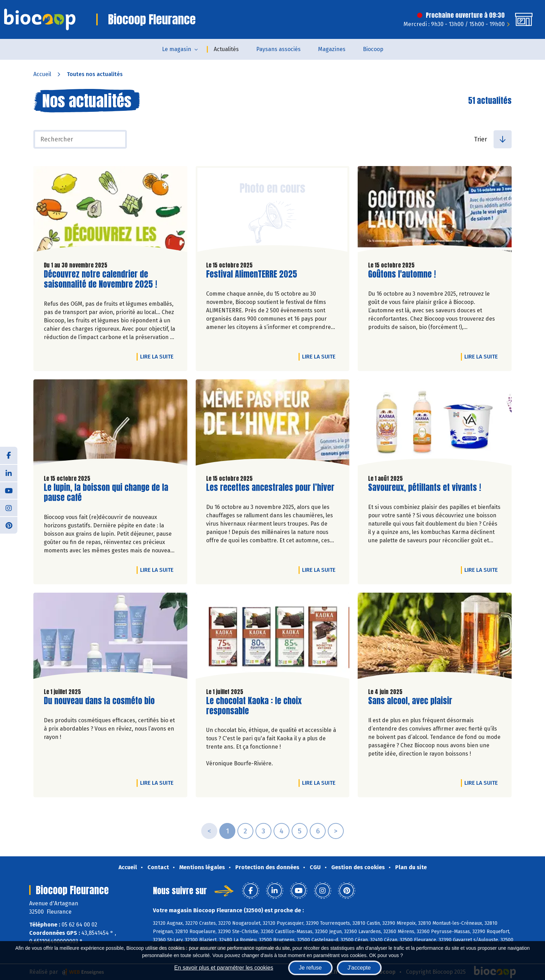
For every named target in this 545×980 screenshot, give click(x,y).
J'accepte (359, 968)
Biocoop (373, 49)
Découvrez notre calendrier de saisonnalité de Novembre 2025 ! (100, 279)
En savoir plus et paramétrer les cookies (224, 968)
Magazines (332, 49)
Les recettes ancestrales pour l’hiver (270, 488)
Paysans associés (278, 49)
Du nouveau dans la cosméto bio (99, 701)
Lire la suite (158, 356)
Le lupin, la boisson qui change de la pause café (106, 493)
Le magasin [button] (177, 49)
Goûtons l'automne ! (402, 274)
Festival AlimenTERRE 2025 (252, 274)
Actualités (226, 49)
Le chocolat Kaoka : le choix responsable (254, 706)
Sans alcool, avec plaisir (410, 701)
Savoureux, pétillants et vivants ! (425, 488)
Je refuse (310, 968)
